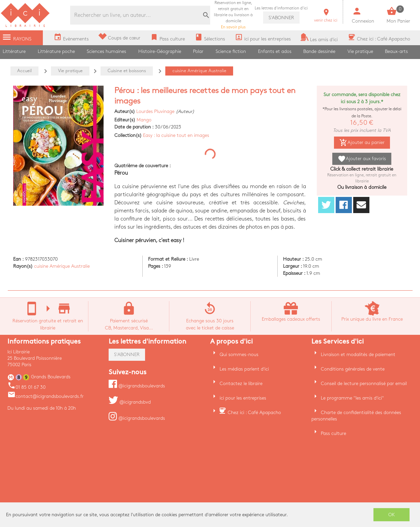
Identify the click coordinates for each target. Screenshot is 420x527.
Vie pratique (360, 51)
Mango (144, 120)
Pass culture (333, 433)
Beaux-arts (396, 51)
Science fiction (231, 51)
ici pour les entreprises (243, 398)
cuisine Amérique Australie (62, 266)
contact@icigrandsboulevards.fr (46, 396)
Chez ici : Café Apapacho (254, 413)
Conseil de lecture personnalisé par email (364, 384)
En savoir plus (233, 15)
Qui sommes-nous (239, 355)
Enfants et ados (275, 51)
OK (392, 515)
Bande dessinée (319, 51)
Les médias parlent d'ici (244, 369)
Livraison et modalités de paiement (358, 355)
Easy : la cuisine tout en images (176, 135)
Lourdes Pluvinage (155, 111)
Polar (198, 51)
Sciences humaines (106, 51)
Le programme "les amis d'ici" (352, 398)
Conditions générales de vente (353, 369)
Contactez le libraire (241, 384)
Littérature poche (56, 51)
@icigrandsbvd (130, 402)
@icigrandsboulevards (137, 386)
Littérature (14, 51)
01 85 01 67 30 (26, 387)
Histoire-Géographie (160, 51)
